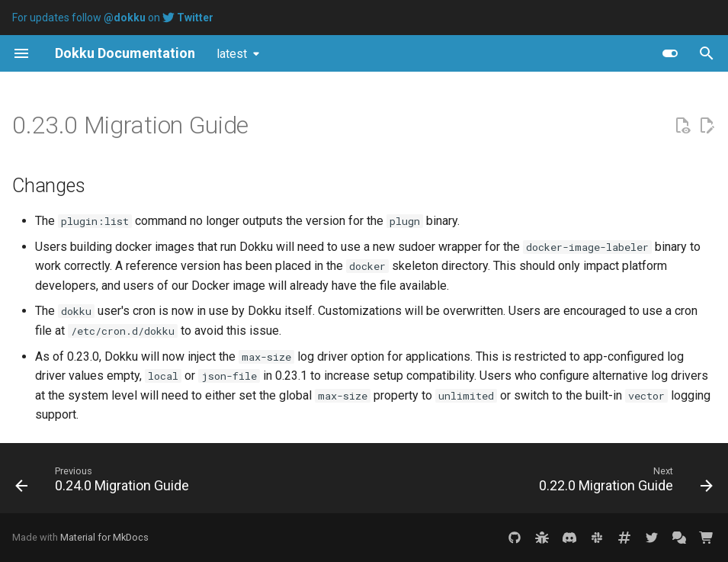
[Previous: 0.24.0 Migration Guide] (105, 483)
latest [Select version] (232, 54)
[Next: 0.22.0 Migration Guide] (623, 483)
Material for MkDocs (104, 537)
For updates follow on (113, 18)
